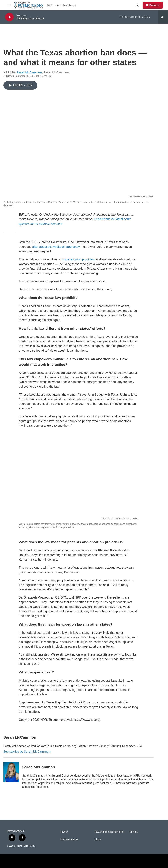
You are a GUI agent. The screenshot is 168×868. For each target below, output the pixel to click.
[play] (9, 17)
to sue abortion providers (78, 259)
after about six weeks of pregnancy (56, 247)
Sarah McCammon (29, 72)
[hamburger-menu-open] (8, 5)
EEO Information (69, 840)
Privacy (64, 832)
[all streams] (163, 17)
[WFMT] (136, 861)
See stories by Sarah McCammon (27, 751)
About (98, 840)
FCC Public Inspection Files (109, 832)
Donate (154, 5)
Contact (134, 832)
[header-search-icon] (137, 5)
